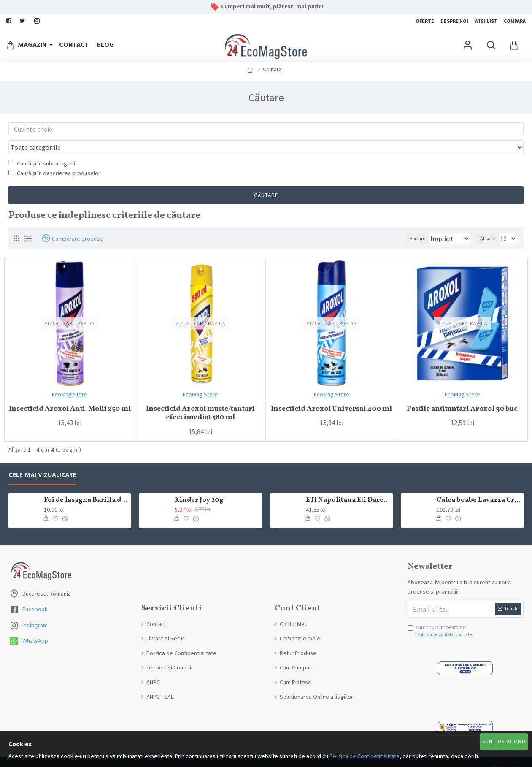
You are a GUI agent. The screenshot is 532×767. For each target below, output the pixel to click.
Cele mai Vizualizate (42, 459)
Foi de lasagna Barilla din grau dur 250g (86, 484)
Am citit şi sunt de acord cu (440, 615)
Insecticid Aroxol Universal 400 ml (331, 393)
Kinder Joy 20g (199, 484)
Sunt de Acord (504, 741)
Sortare (408, 222)
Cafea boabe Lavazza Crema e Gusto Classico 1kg (479, 484)
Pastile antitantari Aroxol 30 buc (462, 393)
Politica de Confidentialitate (365, 756)
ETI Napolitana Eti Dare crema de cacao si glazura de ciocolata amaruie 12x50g (348, 484)
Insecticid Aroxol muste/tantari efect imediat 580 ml (200, 397)
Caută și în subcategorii (42, 147)
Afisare (490, 222)
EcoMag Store (70, 378)
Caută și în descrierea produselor (54, 157)
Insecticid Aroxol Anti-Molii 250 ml (70, 393)
